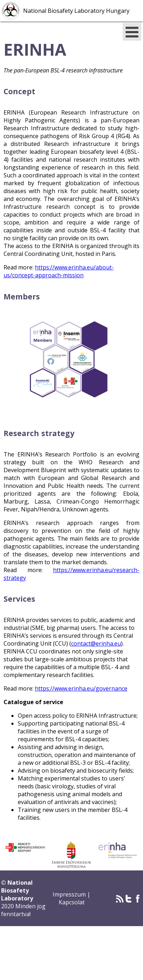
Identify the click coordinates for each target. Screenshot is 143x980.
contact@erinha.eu (96, 643)
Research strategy (39, 433)
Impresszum (70, 894)
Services (19, 599)
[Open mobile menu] (132, 32)
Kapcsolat (72, 902)
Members (22, 296)
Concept (19, 91)
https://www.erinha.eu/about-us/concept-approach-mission (59, 271)
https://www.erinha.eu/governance (81, 688)
